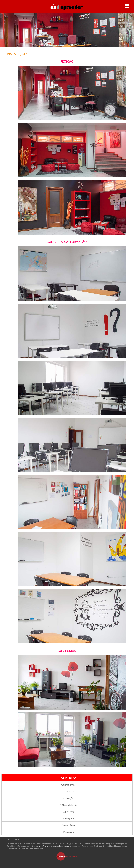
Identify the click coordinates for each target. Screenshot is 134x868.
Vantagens (68, 818)
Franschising (68, 825)
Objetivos (68, 812)
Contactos (68, 791)
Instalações (68, 798)
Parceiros (68, 832)
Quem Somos (68, 785)
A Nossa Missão (68, 805)
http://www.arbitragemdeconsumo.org (56, 846)
